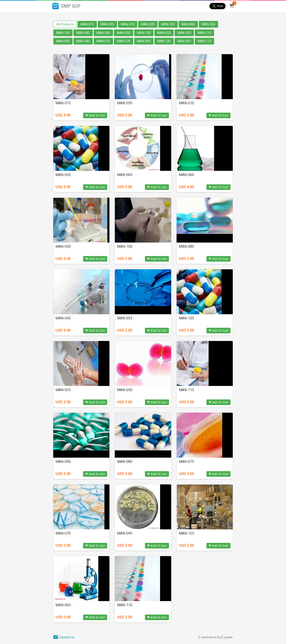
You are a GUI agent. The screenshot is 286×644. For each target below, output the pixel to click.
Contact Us (67, 637)
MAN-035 (124, 33)
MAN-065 (184, 41)
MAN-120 (144, 33)
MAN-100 (63, 33)
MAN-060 (188, 24)
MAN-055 (107, 24)
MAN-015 (87, 24)
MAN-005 (168, 24)
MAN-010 (128, 24)
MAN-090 (63, 41)
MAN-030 (208, 24)
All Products (65, 24)
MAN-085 (83, 33)
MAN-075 (103, 41)
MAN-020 (148, 24)
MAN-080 (83, 41)
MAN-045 (103, 33)
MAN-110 (204, 41)
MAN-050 (184, 33)
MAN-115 (204, 33)
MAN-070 (124, 41)
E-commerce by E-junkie (216, 637)
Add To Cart (95, 115)
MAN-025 (164, 33)
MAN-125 (164, 41)
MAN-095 (144, 41)
